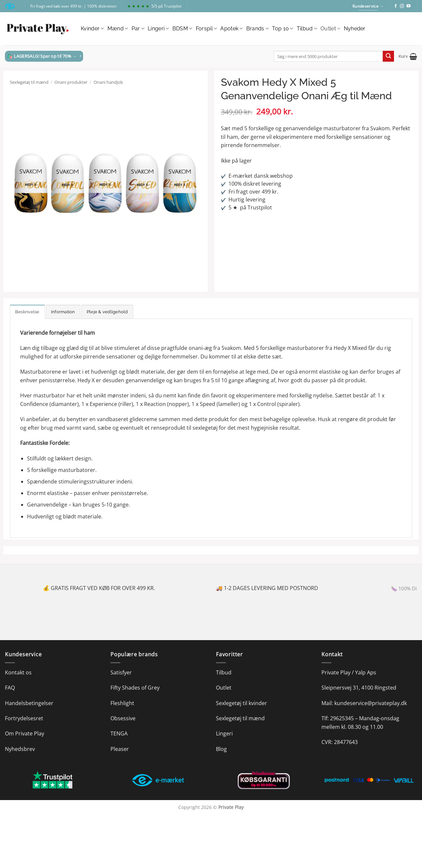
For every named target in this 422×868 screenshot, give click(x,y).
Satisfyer (121, 672)
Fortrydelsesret (24, 718)
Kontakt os (18, 672)
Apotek (231, 29)
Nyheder (355, 29)
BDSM (182, 29)
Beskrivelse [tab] (27, 312)
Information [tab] (63, 312)
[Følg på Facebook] (396, 6)
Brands (257, 29)
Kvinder (92, 29)
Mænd (118, 29)
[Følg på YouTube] (408, 6)
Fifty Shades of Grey (135, 688)
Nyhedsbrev (20, 749)
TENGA (119, 733)
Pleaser (120, 749)
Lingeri (158, 29)
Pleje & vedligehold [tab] (107, 312)
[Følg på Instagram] (402, 6)
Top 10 (283, 29)
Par (138, 29)
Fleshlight (122, 703)
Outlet (330, 29)
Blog (221, 749)
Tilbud (307, 29)
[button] (408, 56)
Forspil (207, 29)
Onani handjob (108, 82)
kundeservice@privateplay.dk (371, 703)
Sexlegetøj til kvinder (241, 703)
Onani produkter (71, 82)
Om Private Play (25, 733)
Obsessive (123, 718)
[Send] (388, 56)
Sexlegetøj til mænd (29, 82)
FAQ (10, 688)
